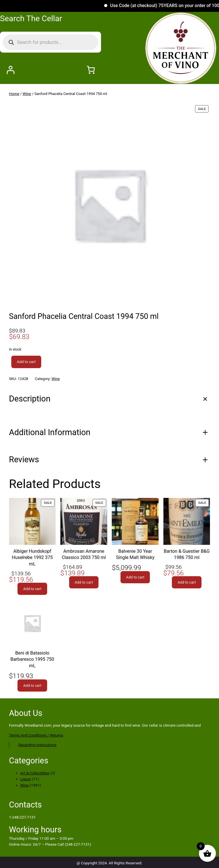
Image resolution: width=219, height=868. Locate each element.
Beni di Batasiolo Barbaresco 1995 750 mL (32, 661)
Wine (27, 94)
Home (14, 94)
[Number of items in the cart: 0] (91, 70)
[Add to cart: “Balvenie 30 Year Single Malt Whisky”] (135, 578)
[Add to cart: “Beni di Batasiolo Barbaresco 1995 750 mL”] (32, 687)
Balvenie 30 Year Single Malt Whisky (135, 554)
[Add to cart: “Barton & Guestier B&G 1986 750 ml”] (187, 583)
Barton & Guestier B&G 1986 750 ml (187, 554)
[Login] (10, 70)
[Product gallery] (109, 204)
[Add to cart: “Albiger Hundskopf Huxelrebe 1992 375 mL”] (32, 590)
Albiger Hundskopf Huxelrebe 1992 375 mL (32, 558)
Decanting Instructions (37, 747)
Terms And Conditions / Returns (36, 737)
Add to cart (26, 362)
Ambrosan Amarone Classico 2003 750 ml (84, 554)
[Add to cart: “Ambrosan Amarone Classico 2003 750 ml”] (84, 583)
